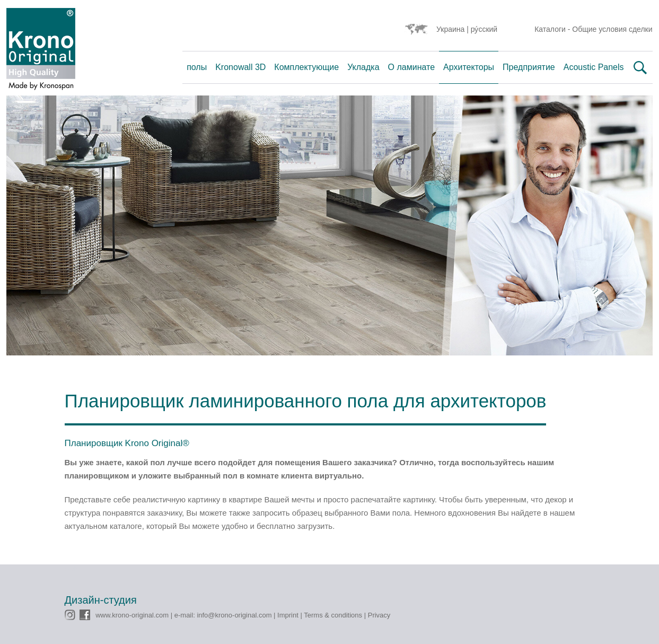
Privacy (379, 615)
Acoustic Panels (594, 67)
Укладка (363, 67)
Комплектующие (306, 67)
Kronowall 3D (240, 67)
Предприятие (529, 67)
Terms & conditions (333, 615)
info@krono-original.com (234, 615)
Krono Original (41, 51)
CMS (72, 568)
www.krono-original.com (132, 615)
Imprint (288, 615)
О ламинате (412, 67)
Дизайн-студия (101, 600)
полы (197, 67)
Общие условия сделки (612, 29)
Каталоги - (553, 29)
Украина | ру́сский (467, 29)
